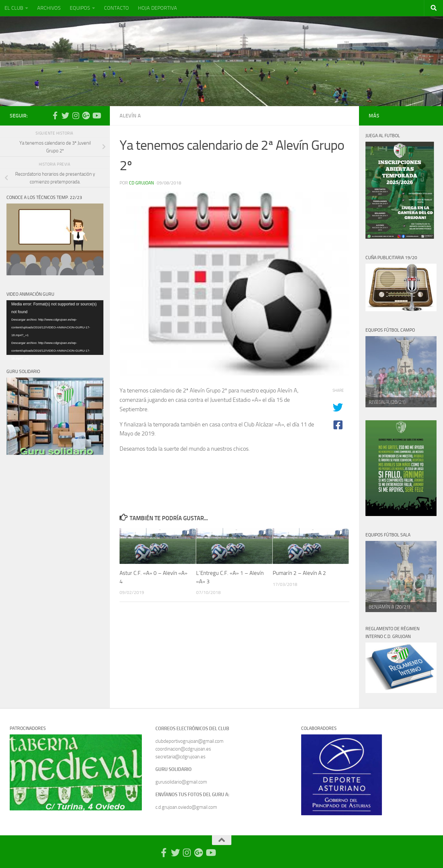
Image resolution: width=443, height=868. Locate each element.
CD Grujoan (141, 183)
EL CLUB (14, 8)
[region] (401, 372)
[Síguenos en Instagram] (76, 115)
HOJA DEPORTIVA (158, 8)
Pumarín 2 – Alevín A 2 (299, 573)
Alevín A (130, 116)
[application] (55, 328)
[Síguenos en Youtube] (96, 115)
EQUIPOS (80, 8)
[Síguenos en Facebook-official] (55, 115)
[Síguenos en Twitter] (65, 115)
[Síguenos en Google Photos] (86, 115)
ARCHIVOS (49, 8)
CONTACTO (116, 8)
